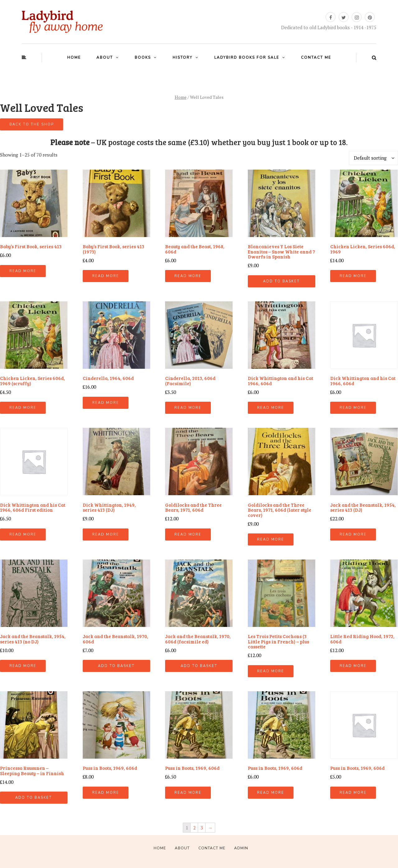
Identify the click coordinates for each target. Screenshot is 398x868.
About (105, 57)
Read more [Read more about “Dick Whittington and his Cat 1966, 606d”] (271, 408)
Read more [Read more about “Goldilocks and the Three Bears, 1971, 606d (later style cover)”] (271, 539)
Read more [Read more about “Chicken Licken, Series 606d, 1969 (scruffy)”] (23, 408)
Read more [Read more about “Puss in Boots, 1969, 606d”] (106, 793)
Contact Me (316, 57)
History (183, 57)
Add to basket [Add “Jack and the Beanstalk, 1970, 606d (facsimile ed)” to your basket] (199, 666)
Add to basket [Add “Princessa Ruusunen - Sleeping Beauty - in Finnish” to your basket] (34, 798)
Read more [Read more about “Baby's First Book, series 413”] (23, 271)
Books (143, 57)
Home (74, 57)
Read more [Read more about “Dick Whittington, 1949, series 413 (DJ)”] (106, 535)
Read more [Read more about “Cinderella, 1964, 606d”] (106, 403)
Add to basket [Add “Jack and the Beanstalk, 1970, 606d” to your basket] (116, 666)
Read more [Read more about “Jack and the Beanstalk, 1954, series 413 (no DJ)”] (23, 666)
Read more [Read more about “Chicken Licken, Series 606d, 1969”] (353, 276)
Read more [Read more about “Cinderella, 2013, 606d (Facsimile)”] (188, 408)
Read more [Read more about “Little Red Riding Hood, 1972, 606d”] (353, 666)
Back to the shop (32, 124)
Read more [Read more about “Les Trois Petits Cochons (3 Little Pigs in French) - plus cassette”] (271, 671)
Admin (241, 848)
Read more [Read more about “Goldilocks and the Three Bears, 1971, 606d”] (188, 535)
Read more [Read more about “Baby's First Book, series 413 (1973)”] (106, 276)
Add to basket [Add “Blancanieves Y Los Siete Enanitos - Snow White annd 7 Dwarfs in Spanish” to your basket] (281, 281)
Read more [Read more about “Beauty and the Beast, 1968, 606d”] (188, 276)
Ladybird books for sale (247, 57)
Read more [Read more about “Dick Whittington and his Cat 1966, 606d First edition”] (23, 535)
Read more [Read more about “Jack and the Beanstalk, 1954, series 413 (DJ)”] (353, 535)
